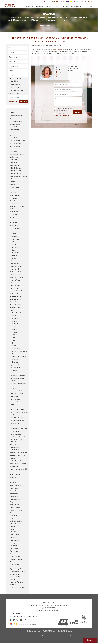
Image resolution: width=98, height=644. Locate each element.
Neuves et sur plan (79, 6)
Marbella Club (14, 450)
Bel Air (12, 179)
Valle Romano (14, 554)
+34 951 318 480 (86, 2)
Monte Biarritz (14, 472)
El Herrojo (13, 234)
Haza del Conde (15, 307)
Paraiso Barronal (15, 491)
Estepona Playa (15, 275)
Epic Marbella (14, 264)
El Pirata (13, 250)
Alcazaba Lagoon (16, 130)
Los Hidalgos (14, 423)
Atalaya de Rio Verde (17, 154)
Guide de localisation (49, 26)
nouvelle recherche (57, 49)
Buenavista (13, 190)
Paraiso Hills (14, 494)
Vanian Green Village (17, 557)
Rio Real (12, 518)
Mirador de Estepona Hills (19, 469)
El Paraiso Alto (15, 247)
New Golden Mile (15, 485)
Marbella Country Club (17, 455)
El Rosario (13, 255)
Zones (91, 6)
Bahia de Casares (16, 168)
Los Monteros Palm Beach (19, 429)
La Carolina (14, 321)
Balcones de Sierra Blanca (19, 176)
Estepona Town (15, 280)
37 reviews (33, 624)
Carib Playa (13, 201)
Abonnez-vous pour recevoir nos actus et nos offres (63, 110)
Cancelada (13, 198)
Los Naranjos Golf (16, 434)
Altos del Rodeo (15, 146)
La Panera (13, 337)
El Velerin (13, 261)
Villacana (13, 562)
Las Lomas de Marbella (18, 376)
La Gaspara (13, 329)
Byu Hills (13, 193)
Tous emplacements (17, 115)
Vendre (48, 6)
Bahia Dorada (14, 165)
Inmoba (73, 635)
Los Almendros (15, 399)
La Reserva (13, 354)
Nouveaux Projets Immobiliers (15, 80)
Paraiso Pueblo (15, 499)
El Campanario (15, 228)
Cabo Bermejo (14, 195)
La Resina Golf (15, 359)
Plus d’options (14, 94)
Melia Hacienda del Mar (18, 464)
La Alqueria (14, 316)
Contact (63, 2)
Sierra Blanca (14, 535)
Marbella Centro (15, 447)
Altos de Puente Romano (18, 141)
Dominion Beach (15, 220)
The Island (13, 546)
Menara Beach (14, 466)
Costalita (13, 217)
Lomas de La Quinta (16, 394)
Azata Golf (13, 160)
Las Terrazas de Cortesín (18, 391)
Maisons (13, 579)
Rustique (13, 585)
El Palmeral (14, 245)
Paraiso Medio (15, 496)
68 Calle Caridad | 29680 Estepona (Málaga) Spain (50, 605)
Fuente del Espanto (16, 291)
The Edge (13, 543)
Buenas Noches (15, 187)
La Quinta (13, 343)
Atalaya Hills (14, 152)
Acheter (40, 6)
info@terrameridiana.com (50, 611)
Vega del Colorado (16, 559)
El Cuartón (13, 231)
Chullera (12, 209)
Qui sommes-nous (50, 2)
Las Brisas (13, 370)
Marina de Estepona (16, 277)
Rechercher (24, 102)
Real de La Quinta (16, 516)
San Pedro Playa (15, 524)
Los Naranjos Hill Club (17, 437)
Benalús (12, 182)
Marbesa (13, 458)
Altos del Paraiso (16, 143)
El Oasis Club (14, 239)
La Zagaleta (14, 362)
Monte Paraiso (15, 480)
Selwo (12, 529)
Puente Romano (15, 505)
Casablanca (14, 204)
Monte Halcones (15, 475)
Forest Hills (14, 288)
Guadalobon (14, 302)
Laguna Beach (14, 365)
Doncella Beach (15, 225)
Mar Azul (13, 445)
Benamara (13, 184)
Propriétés (30, 6)
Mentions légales (61, 635)
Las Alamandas (15, 368)
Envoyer (78, 112)
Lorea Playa (14, 396)
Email (59, 72)
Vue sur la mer (14, 87)
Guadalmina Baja (15, 299)
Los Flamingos (15, 415)
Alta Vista (13, 135)
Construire (64, 6)
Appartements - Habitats (18, 572)
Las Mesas (13, 388)
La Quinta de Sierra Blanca (19, 351)
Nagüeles (13, 483)
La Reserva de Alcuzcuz (18, 357)
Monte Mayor (14, 477)
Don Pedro (13, 223)
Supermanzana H (15, 540)
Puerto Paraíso (15, 507)
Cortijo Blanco (15, 214)
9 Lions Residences (16, 122)
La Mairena (13, 335)
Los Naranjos (14, 431)
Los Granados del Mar (17, 420)
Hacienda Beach (15, 305)
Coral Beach (14, 212)
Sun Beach (13, 537)
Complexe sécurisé (15, 90)
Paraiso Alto (14, 488)
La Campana (14, 318)
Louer (55, 6)
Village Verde (14, 565)
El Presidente (14, 253)
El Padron (13, 242)
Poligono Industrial (16, 502)
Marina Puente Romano (18, 461)
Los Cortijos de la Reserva (19, 412)
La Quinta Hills (15, 348)
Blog (57, 2)
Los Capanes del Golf (17, 410)
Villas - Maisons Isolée (17, 588)
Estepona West (15, 283)
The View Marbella (16, 548)
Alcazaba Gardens (16, 127)
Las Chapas (14, 373)
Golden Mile (14, 294)
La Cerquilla (14, 324)
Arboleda (13, 149)
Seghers (12, 527)
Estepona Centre (15, 266)
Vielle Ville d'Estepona (17, 272)
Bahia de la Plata (15, 171)
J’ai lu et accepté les (62, 115)
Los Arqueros (14, 407)
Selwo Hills (14, 532)
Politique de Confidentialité (62, 116)
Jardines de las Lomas (17, 313)
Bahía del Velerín (15, 173)
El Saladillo (13, 258)
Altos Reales (14, 138)
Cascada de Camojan (17, 206)
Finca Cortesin (15, 286)
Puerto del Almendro (17, 510)
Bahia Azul (13, 163)
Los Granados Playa (16, 418)
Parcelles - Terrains (16, 582)
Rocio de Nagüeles (16, 521)
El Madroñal (14, 236)
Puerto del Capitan (16, 513)
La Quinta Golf (14, 346)
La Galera (13, 327)
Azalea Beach (14, 157)
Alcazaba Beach (15, 124)
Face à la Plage (14, 84)
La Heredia (13, 332)
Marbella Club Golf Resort (18, 453)
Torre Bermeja (14, 551)
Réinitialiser (13, 102)
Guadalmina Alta (15, 296)
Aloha (12, 132)
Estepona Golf (14, 269)
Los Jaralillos (14, 426)
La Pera (12, 340)
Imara (12, 310)
